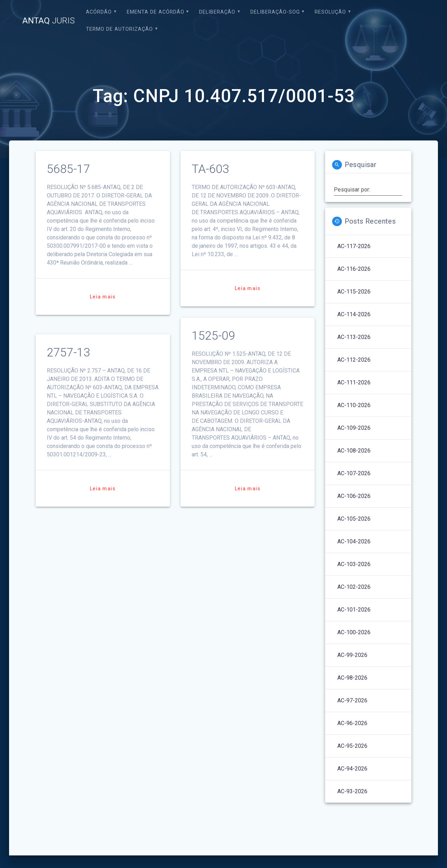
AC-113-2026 (354, 337)
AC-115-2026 (354, 292)
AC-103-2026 (354, 564)
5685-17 (68, 169)
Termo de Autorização (119, 29)
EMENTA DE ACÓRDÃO (156, 12)
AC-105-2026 (354, 519)
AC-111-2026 (354, 382)
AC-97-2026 (352, 700)
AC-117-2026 (354, 246)
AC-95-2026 (352, 746)
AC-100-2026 (354, 632)
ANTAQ (49, 21)
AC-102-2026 (354, 587)
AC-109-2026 (354, 428)
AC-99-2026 (352, 655)
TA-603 (210, 169)
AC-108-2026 (354, 451)
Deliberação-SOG (275, 12)
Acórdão (99, 12)
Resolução (330, 12)
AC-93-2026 (352, 791)
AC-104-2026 (354, 541)
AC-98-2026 (352, 678)
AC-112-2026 (354, 360)
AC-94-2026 (352, 769)
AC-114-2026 (354, 314)
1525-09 (213, 336)
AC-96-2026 (352, 723)
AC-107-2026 (354, 473)
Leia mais (103, 297)
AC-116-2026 (354, 269)
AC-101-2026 (354, 610)
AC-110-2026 (354, 405)
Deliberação (217, 12)
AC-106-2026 (354, 496)
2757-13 (68, 352)
